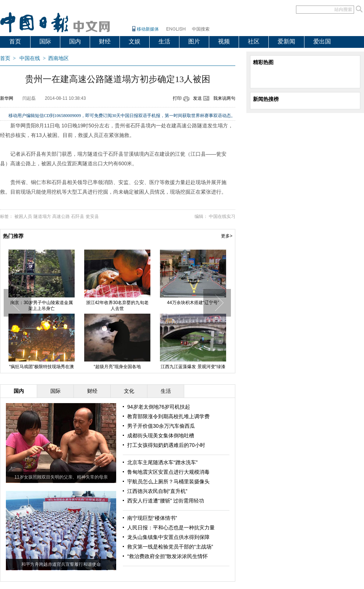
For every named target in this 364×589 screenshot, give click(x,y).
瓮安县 (92, 216)
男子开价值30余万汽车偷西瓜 (161, 426)
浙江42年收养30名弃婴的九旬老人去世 (117, 306)
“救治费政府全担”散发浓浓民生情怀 (167, 556)
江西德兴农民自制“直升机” (157, 491)
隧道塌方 (42, 216)
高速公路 (61, 216)
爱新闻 (286, 41)
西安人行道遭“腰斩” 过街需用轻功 (166, 501)
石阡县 (78, 216)
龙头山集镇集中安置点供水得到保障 (168, 537)
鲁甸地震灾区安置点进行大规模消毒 (168, 472)
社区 (254, 41)
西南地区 (58, 58)
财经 (105, 41)
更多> (227, 236)
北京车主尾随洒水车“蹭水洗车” (162, 462)
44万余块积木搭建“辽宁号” (193, 303)
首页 (15, 41)
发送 (197, 98)
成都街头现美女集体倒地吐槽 (161, 435)
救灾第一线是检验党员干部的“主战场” (170, 547)
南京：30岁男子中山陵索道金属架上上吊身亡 (41, 306)
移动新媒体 (148, 29)
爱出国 (322, 41)
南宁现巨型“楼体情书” (152, 518)
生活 (164, 41)
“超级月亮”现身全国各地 (117, 367)
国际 (45, 41)
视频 (224, 41)
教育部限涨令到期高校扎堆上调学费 (168, 416)
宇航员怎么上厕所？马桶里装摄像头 (168, 482)
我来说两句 (224, 98)
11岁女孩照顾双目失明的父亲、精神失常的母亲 (61, 477)
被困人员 (23, 216)
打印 (177, 98)
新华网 (7, 98)
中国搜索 (201, 29)
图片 (194, 41)
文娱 (135, 41)
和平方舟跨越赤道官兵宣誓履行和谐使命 (61, 564)
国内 (75, 41)
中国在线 (30, 58)
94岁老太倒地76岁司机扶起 (159, 407)
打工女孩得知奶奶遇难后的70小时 (166, 445)
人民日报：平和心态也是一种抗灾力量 (171, 528)
